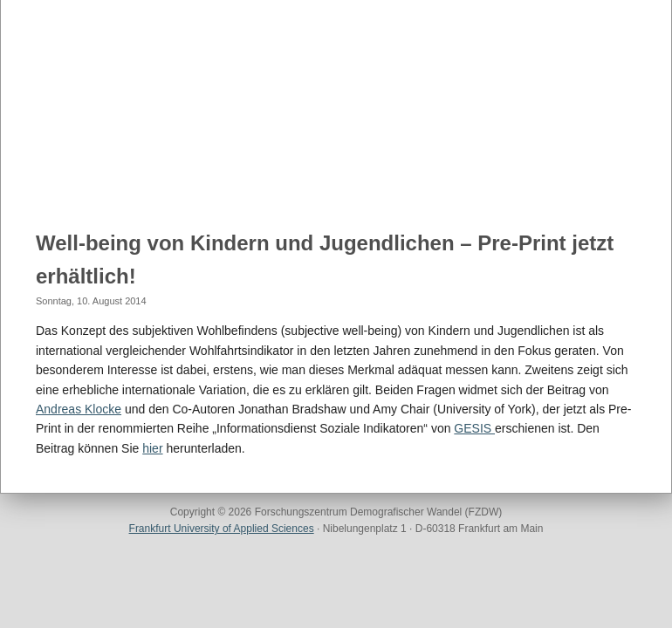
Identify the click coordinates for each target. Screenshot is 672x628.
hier (152, 448)
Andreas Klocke (79, 409)
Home (48, 175)
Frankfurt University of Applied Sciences (222, 529)
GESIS (474, 428)
